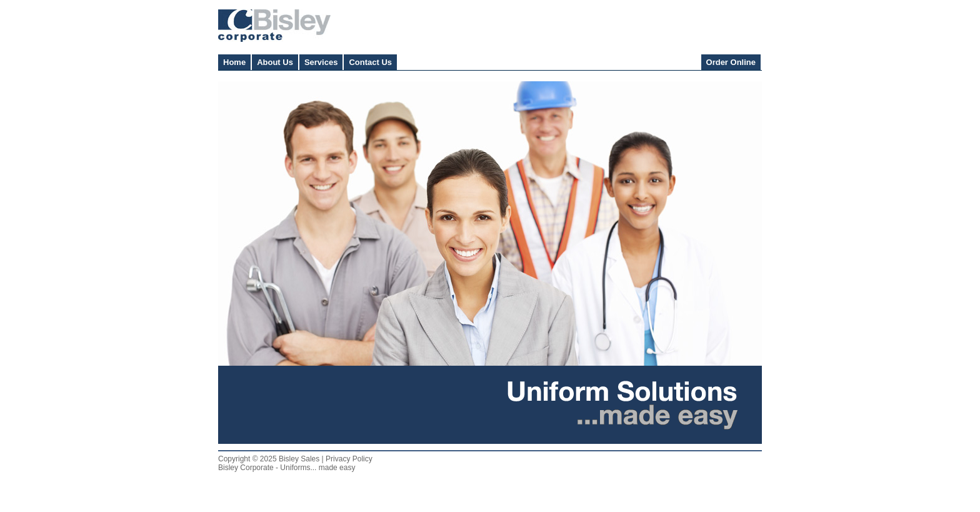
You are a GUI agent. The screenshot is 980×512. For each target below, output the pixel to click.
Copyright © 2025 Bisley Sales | (272, 459)
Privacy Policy (349, 459)
